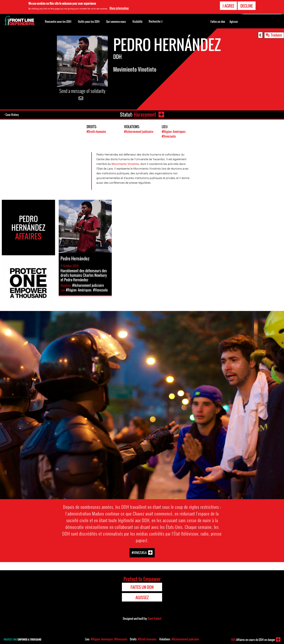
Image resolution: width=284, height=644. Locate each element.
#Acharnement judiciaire (139, 132)
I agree (228, 6)
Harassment (145, 115)
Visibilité (137, 22)
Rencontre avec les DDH (58, 22)
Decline (247, 6)
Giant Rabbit (154, 618)
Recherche (156, 21)
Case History (12, 115)
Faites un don (218, 22)
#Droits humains (96, 132)
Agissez (234, 22)
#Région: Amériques (174, 132)
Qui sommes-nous (116, 22)
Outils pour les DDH (89, 22)
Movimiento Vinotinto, (126, 164)
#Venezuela (169, 136)
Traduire (276, 35)
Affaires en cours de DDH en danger (253, 640)
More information (119, 8)
